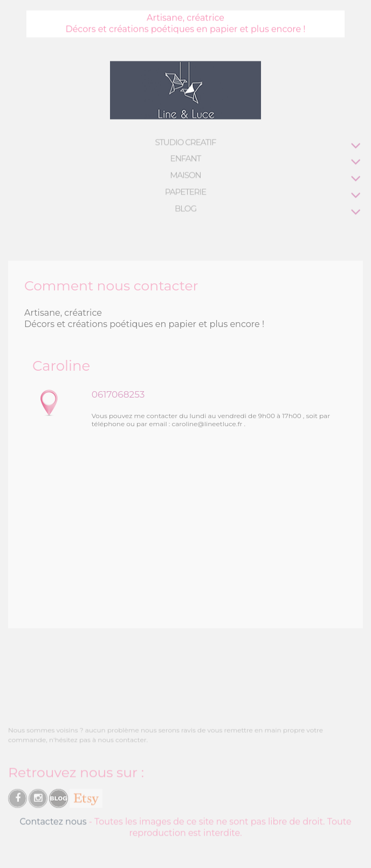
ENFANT (186, 158)
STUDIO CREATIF (185, 142)
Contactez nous (53, 823)
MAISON (185, 175)
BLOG (185, 208)
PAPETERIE (186, 192)
